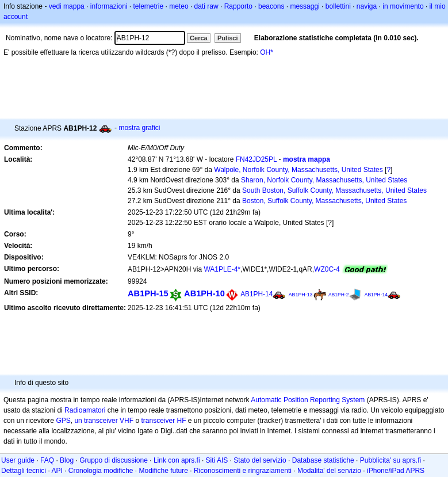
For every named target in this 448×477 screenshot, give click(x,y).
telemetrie (149, 6)
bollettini (338, 6)
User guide (18, 460)
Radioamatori (85, 410)
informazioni (109, 6)
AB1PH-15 (148, 293)
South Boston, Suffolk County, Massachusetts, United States (334, 190)
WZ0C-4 (327, 269)
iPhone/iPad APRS (396, 471)
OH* (267, 52)
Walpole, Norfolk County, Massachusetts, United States (298, 170)
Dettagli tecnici (24, 471)
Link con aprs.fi (177, 460)
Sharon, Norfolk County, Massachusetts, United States (324, 180)
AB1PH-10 (204, 293)
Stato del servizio (260, 460)
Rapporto (238, 6)
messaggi (305, 6)
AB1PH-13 (301, 295)
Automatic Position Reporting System (308, 400)
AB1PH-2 (339, 295)
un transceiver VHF (104, 421)
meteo (179, 6)
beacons (271, 6)
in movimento (403, 6)
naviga (367, 6)
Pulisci (227, 38)
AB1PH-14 (256, 294)
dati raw (206, 6)
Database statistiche (323, 460)
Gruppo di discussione (114, 460)
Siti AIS (217, 460)
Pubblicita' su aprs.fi (390, 460)
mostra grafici (139, 128)
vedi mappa (67, 6)
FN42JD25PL (256, 159)
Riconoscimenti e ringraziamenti (243, 471)
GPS (63, 421)
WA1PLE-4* (222, 269)
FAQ (47, 460)
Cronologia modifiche (101, 471)
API (57, 471)
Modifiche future (164, 471)
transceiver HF (163, 421)
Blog (67, 460)
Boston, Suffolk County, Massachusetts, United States (324, 201)
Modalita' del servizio (329, 471)
